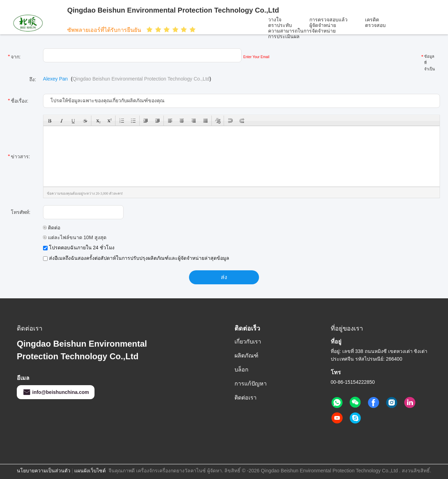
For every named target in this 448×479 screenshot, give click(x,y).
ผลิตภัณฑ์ (246, 356)
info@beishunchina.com (56, 392)
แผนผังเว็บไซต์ (90, 471)
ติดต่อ (52, 228)
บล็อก (241, 370)
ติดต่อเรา (246, 398)
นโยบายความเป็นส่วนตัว (44, 471)
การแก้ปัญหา (251, 384)
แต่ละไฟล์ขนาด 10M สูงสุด (75, 237)
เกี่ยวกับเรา (248, 342)
